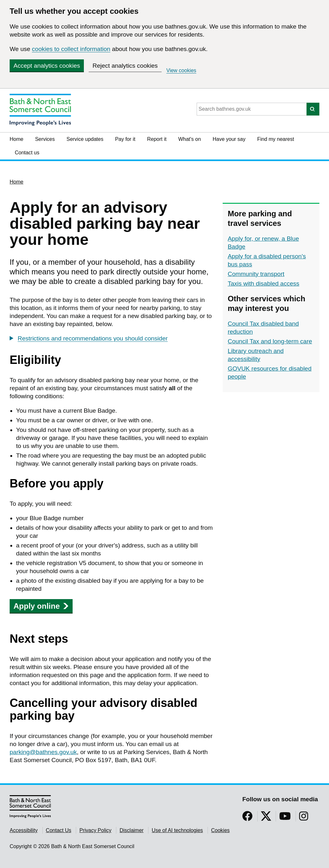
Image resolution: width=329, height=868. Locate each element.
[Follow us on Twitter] (266, 818)
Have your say (229, 139)
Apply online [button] (41, 606)
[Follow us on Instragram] (304, 818)
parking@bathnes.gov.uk (43, 752)
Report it (157, 139)
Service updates (85, 139)
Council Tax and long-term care (270, 341)
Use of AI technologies (177, 830)
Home (17, 139)
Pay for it (125, 139)
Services (45, 139)
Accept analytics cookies (47, 66)
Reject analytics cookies (125, 66)
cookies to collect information (71, 49)
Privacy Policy (95, 830)
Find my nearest (276, 139)
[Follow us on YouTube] (285, 818)
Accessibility (24, 830)
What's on (190, 139)
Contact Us (59, 830)
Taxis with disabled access (264, 284)
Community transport (256, 274)
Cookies (220, 830)
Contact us (27, 153)
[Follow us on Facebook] (247, 818)
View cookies (181, 70)
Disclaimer (132, 830)
